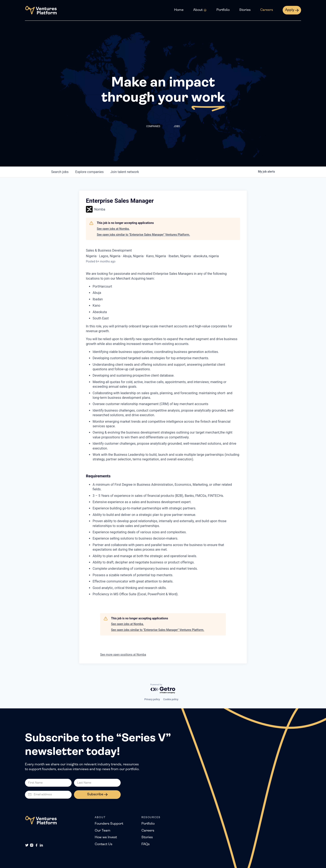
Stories (245, 10)
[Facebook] (36, 845)
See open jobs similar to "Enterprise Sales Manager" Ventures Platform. (143, 235)
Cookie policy (171, 699)
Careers (267, 10)
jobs (60, 172)
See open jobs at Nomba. (113, 229)
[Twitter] (27, 845)
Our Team (103, 831)
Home (179, 10)
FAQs (146, 844)
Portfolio (223, 10)
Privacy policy (152, 699)
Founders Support (109, 824)
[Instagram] (32, 845)
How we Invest (106, 837)
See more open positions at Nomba (123, 655)
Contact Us (103, 844)
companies (89, 172)
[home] (41, 10)
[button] (200, 10)
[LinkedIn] (41, 845)
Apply (290, 10)
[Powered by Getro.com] (163, 689)
